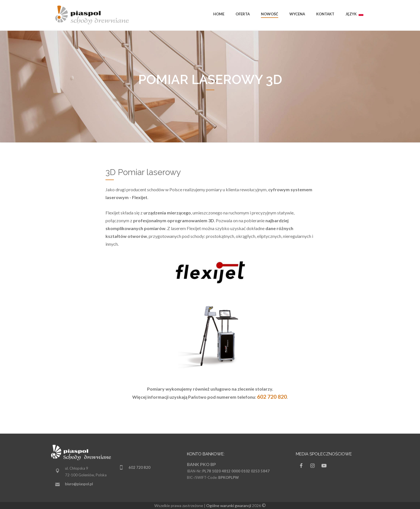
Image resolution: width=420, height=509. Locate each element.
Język (354, 14)
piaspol (94, 15)
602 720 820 (140, 467)
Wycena (297, 14)
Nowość (270, 14)
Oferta (243, 14)
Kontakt (325, 14)
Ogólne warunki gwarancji (229, 506)
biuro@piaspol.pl (79, 484)
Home (219, 14)
